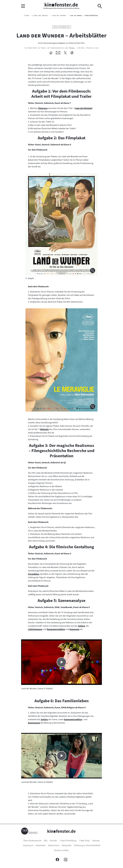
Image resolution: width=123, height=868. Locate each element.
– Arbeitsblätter (84, 15)
